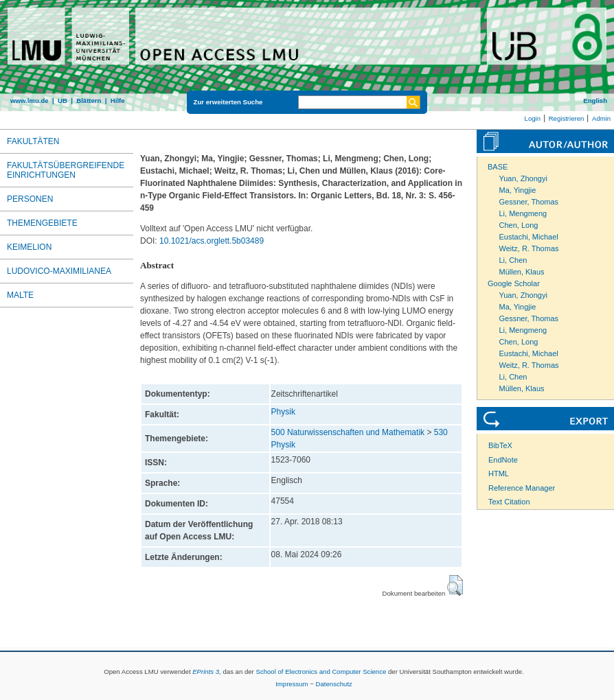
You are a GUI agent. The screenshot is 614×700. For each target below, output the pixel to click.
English (595, 101)
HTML (499, 474)
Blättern (89, 101)
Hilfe (118, 101)
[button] (455, 585)
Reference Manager (522, 488)
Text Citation (509, 502)
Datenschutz (334, 684)
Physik (283, 412)
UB (62, 101)
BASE (498, 167)
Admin (601, 118)
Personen (30, 199)
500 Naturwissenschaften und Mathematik (348, 432)
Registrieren (567, 118)
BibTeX (500, 445)
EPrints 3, (207, 672)
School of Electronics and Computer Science (321, 672)
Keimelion (29, 247)
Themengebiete (42, 223)
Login (533, 118)
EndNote (503, 460)
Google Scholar (514, 283)
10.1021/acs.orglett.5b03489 (212, 241)
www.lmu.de (30, 101)
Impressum (292, 684)
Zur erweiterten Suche (228, 102)
